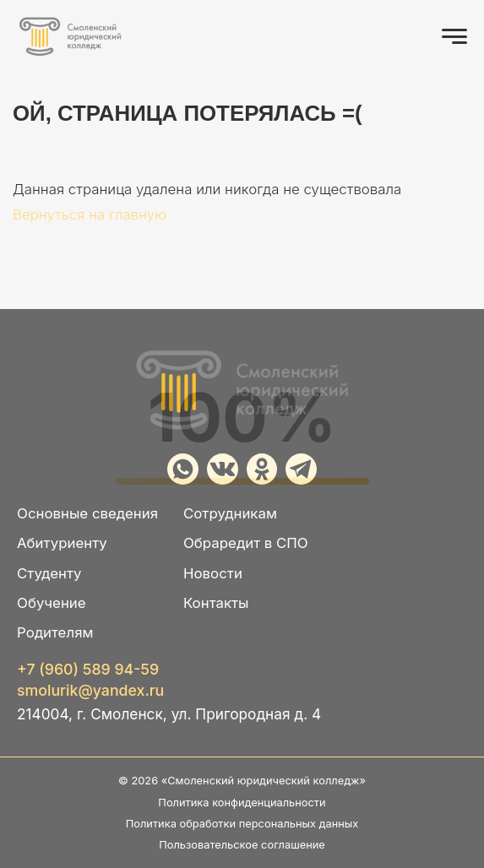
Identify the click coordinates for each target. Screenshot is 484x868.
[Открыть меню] (454, 36)
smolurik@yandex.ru (90, 691)
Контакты (216, 603)
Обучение (52, 603)
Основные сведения (87, 513)
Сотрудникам (230, 513)
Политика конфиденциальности (242, 803)
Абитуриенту (62, 543)
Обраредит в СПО (246, 543)
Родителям (55, 632)
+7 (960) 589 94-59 (88, 670)
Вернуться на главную (90, 214)
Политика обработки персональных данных (242, 824)
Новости (213, 573)
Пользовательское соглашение (242, 845)
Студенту (49, 573)
